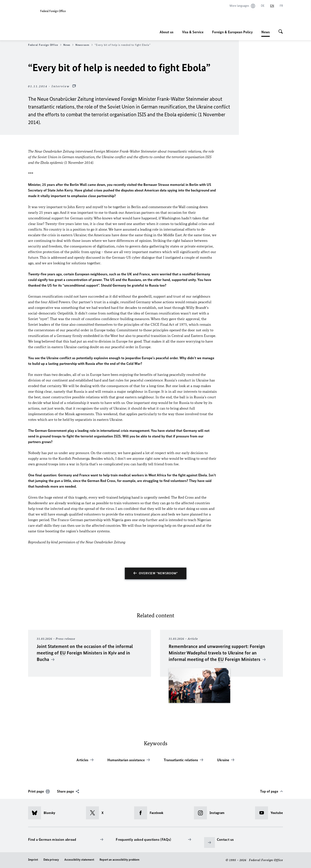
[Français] (281, 6)
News (266, 32)
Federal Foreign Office (45, 45)
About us (167, 32)
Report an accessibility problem (119, 860)
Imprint (33, 860)
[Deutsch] (263, 6)
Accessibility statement (79, 860)
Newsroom (84, 45)
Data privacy (51, 860)
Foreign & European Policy (232, 32)
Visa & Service (193, 32)
